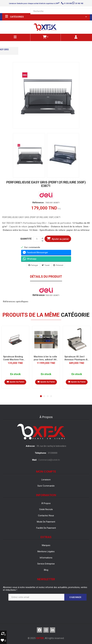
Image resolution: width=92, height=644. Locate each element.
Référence (39, 295)
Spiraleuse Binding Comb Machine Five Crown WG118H (13, 358)
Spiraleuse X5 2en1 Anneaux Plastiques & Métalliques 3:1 (76, 358)
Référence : (39, 203)
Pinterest (60, 265)
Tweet (47, 265)
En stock (15, 374)
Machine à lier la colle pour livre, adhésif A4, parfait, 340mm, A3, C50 (45, 358)
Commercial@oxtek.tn (49, 460)
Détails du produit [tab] (46, 277)
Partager (34, 265)
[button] (41, 396)
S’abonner (75, 597)
